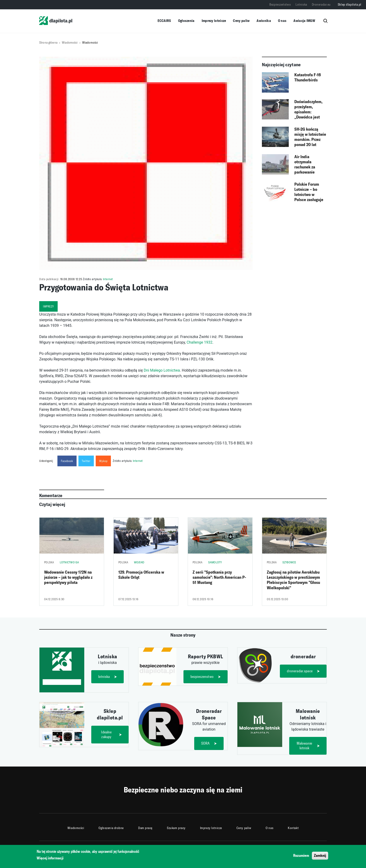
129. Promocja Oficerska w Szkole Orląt (141, 575)
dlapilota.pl (56, 21)
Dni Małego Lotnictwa (162, 370)
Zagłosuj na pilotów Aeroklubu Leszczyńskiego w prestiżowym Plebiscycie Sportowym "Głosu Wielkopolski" (293, 580)
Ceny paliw (241, 21)
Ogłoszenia (186, 21)
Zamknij (320, 857)
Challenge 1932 (200, 342)
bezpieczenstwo (202, 677)
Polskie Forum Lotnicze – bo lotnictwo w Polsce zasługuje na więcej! (309, 192)
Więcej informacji (50, 859)
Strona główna (48, 43)
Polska (49, 562)
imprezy (48, 306)
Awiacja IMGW (304, 21)
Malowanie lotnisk (304, 746)
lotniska (104, 677)
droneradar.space (300, 671)
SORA (206, 743)
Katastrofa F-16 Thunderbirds (308, 77)
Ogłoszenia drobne (111, 828)
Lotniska (301, 5)
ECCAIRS (164, 21)
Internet (108, 279)
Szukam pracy (176, 828)
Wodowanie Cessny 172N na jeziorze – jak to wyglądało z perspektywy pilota (68, 577)
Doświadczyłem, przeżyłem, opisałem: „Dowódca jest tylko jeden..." (308, 110)
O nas (282, 21)
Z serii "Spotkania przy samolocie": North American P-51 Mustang (219, 577)
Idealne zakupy (106, 734)
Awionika (264, 21)
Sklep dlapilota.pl (350, 5)
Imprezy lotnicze (214, 21)
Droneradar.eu (321, 5)
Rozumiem (301, 857)
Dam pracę (145, 828)
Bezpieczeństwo (280, 5)
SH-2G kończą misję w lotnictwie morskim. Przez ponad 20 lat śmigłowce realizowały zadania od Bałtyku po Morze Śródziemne (310, 137)
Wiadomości (70, 43)
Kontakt (293, 828)
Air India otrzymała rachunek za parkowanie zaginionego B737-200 (310, 165)
